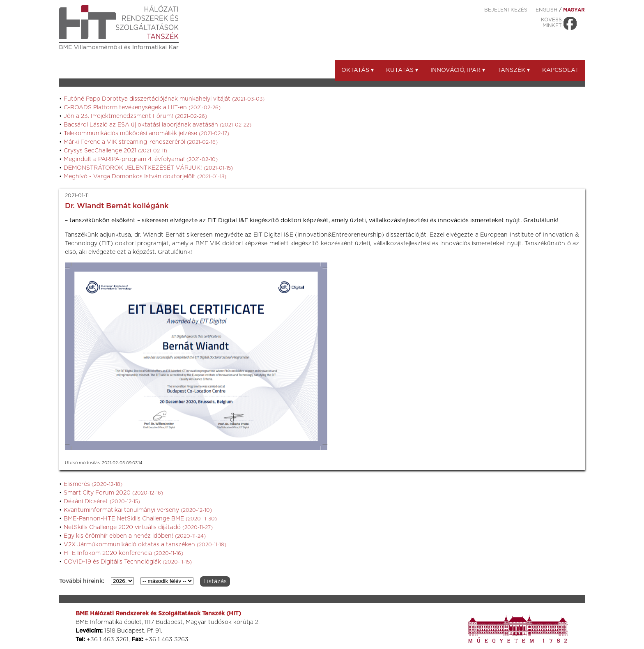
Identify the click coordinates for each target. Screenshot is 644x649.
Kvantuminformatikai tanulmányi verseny (138, 510)
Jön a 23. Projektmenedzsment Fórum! (135, 116)
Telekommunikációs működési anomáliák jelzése (146, 133)
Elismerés (93, 484)
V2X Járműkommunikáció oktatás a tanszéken (145, 545)
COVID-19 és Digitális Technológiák (128, 562)
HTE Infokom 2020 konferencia (123, 553)
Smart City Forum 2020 (113, 493)
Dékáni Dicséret (102, 502)
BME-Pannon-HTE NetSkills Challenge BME (140, 519)
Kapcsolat (560, 70)
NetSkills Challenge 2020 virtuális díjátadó (138, 527)
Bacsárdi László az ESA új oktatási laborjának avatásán (158, 125)
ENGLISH (546, 10)
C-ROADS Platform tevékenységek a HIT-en (142, 108)
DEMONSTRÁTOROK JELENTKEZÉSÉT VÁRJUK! (148, 168)
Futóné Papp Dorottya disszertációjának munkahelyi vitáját (164, 99)
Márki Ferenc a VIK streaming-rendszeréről (141, 142)
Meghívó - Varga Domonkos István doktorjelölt (145, 177)
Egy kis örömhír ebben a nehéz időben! (135, 536)
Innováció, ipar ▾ (458, 70)
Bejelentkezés (506, 10)
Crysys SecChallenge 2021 (115, 151)
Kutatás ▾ (402, 70)
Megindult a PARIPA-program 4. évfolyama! (141, 159)
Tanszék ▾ (514, 70)
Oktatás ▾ (358, 70)
